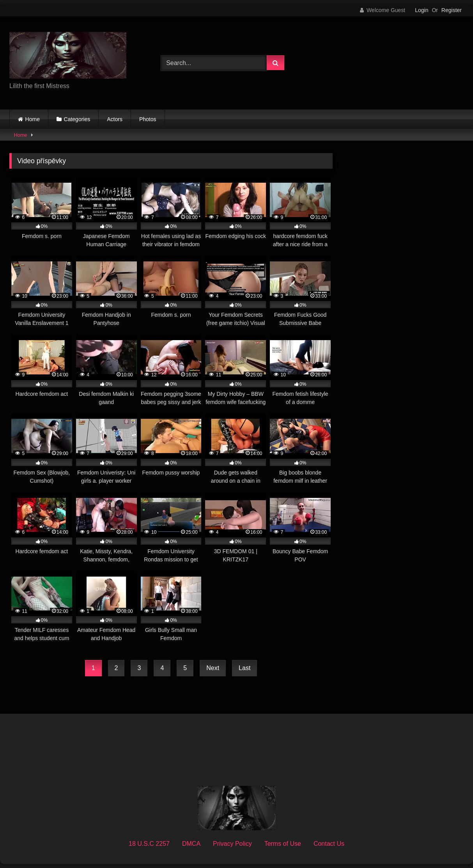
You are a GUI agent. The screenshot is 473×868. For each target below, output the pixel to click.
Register (452, 10)
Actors (115, 119)
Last (244, 668)
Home (33, 119)
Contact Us (329, 844)
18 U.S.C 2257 (149, 844)
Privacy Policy (232, 844)
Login (422, 10)
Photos (148, 119)
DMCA (191, 844)
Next (213, 668)
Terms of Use (283, 844)
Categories (77, 119)
